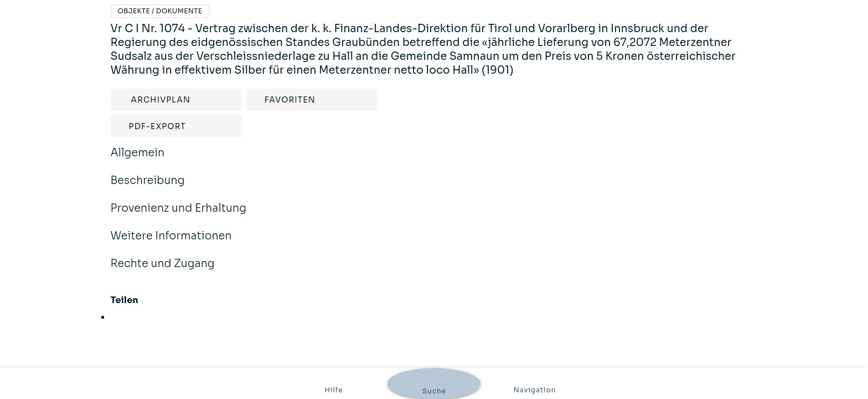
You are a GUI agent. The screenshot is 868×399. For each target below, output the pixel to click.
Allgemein (138, 160)
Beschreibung (148, 188)
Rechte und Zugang (163, 271)
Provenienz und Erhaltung (179, 216)
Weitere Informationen (171, 243)
